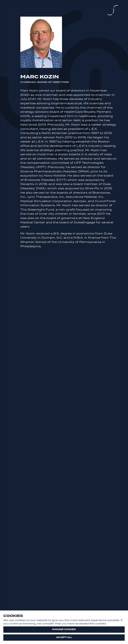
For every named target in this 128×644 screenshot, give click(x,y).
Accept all (64, 637)
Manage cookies (64, 629)
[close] (113, 11)
